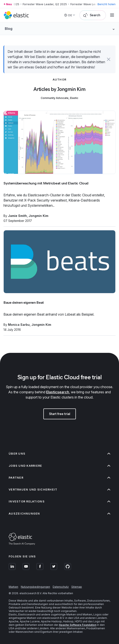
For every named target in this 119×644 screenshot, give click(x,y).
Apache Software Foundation (78, 625)
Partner (59, 478)
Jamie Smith (17, 216)
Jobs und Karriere (59, 466)
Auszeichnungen (59, 514)
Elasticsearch (58, 392)
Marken (13, 587)
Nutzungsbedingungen (35, 587)
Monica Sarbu (19, 325)
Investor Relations (59, 501)
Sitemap (77, 587)
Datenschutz (61, 587)
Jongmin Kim (38, 216)
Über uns (59, 454)
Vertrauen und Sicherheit (59, 490)
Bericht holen (107, 4)
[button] (109, 59)
